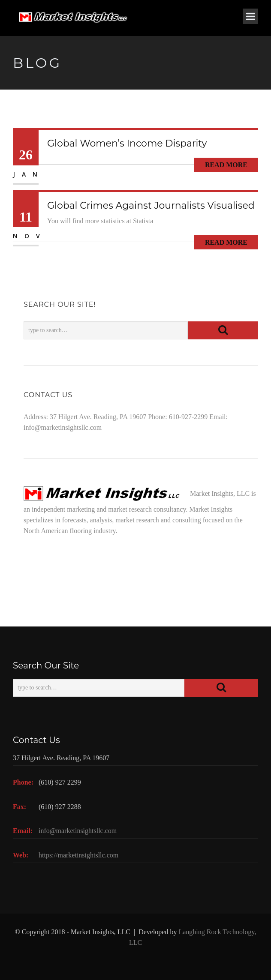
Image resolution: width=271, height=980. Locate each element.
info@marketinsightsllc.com (63, 427)
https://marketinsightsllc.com (78, 855)
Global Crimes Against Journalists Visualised (151, 205)
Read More (226, 165)
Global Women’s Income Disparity (127, 143)
